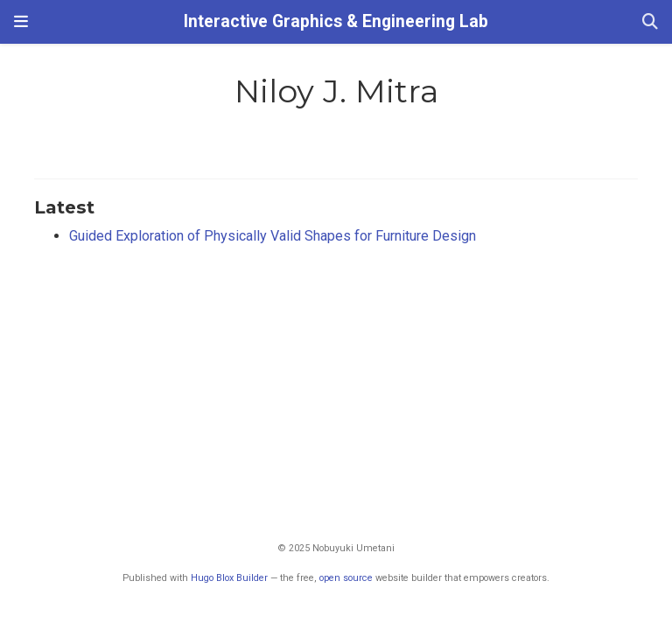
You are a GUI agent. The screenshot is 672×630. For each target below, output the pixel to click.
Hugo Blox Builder (229, 578)
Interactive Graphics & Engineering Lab (336, 21)
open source (346, 578)
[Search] (650, 22)
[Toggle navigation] (21, 22)
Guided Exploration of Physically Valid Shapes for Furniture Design (273, 236)
